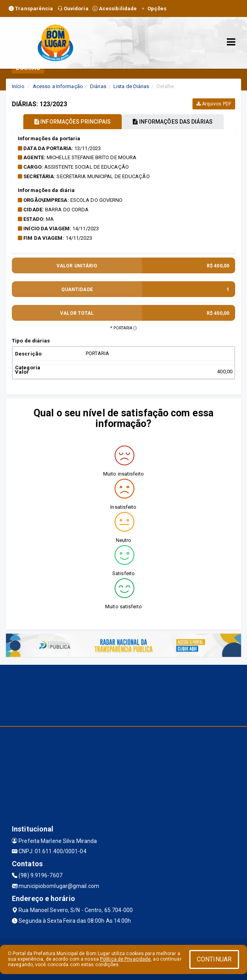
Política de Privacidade (125, 959)
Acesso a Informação (58, 86)
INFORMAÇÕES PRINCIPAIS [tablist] (73, 122)
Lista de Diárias (131, 86)
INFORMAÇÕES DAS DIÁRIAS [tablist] (173, 122)
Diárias (98, 86)
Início (18, 86)
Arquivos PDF (214, 104)
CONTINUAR (214, 959)
